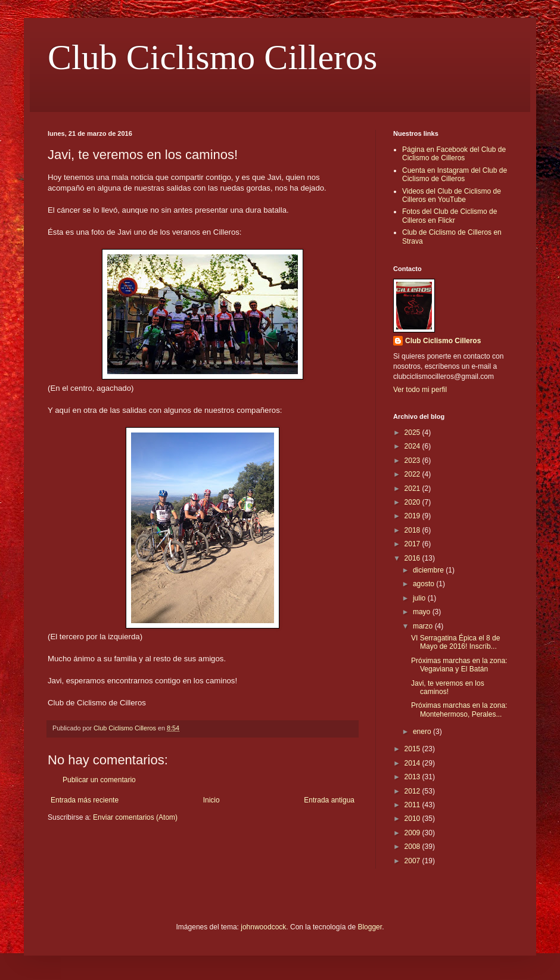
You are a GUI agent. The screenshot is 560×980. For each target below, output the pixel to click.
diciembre (429, 570)
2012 (413, 791)
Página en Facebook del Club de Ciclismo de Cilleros (454, 154)
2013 (413, 777)
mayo (423, 612)
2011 (413, 805)
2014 (413, 763)
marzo (424, 626)
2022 (413, 474)
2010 (413, 819)
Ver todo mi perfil (420, 390)
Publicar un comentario (99, 780)
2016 (413, 558)
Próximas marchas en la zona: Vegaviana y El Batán (459, 665)
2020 (413, 502)
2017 (413, 544)
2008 (413, 847)
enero (423, 732)
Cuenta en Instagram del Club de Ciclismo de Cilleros (455, 175)
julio (420, 598)
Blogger (370, 927)
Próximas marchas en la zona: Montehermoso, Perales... (459, 710)
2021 (413, 489)
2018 (413, 530)
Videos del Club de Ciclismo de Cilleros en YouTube (452, 195)
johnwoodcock (263, 927)
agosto (424, 584)
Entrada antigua (329, 800)
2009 (413, 833)
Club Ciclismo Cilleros (212, 57)
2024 (413, 446)
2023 (413, 461)
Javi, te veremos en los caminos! (448, 687)
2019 (413, 516)
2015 (413, 749)
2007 (413, 861)
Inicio (211, 800)
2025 (413, 433)
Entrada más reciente (85, 800)
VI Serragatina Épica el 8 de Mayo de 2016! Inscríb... (455, 642)
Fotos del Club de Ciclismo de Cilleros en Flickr (449, 216)
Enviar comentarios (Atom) (135, 817)
